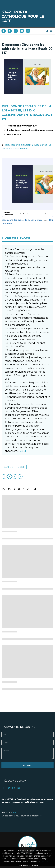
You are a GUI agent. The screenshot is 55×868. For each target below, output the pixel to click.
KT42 (15, 814)
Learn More (24, 865)
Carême (8, 467)
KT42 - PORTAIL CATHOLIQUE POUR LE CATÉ (23, 16)
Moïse (21, 467)
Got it (35, 865)
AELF (23, 451)
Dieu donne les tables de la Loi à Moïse (22, 220)
